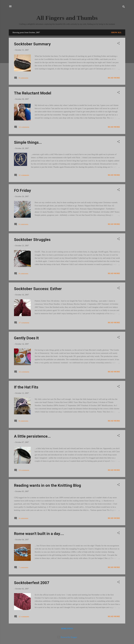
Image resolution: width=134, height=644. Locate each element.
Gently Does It (26, 338)
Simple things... (28, 142)
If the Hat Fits (26, 387)
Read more (114, 78)
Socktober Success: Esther (38, 289)
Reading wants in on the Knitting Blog (48, 485)
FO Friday (22, 190)
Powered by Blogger (67, 637)
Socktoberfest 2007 (32, 583)
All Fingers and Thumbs (67, 18)
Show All (116, 32)
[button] (118, 44)
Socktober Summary (32, 44)
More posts (67, 629)
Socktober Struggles (32, 240)
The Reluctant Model (33, 93)
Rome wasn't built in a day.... (39, 534)
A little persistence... (32, 436)
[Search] (124, 7)
